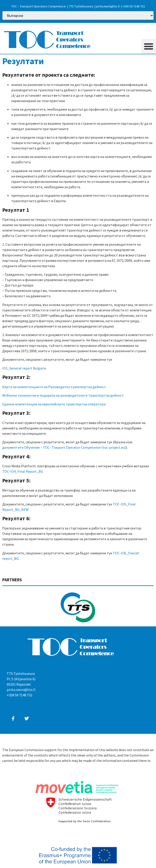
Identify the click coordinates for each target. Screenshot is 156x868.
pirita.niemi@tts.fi (108, 6)
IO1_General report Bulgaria (24, 368)
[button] (149, 46)
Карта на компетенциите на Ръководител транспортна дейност (54, 387)
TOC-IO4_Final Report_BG (23, 471)
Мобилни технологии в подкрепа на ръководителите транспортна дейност (63, 395)
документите (13, 447)
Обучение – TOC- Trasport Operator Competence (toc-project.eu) (75, 447)
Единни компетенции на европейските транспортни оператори (54, 404)
